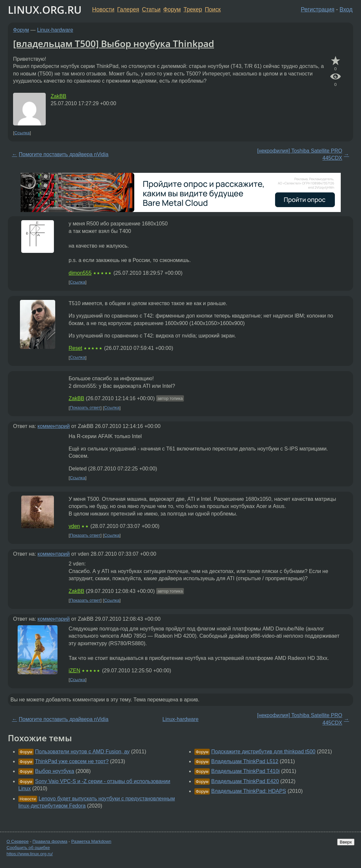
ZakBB (58, 96)
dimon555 (80, 273)
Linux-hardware (55, 30)
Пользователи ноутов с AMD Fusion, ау (82, 752)
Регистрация (318, 9)
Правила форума (50, 841)
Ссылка (22, 133)
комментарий (54, 426)
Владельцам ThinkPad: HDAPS (248, 791)
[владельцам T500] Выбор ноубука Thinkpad (114, 43)
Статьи (151, 9)
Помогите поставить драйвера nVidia (64, 154)
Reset (75, 348)
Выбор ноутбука (55, 771)
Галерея (128, 9)
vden (74, 526)
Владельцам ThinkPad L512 (245, 761)
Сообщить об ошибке (28, 848)
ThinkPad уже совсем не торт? (72, 761)
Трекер (193, 9)
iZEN (74, 671)
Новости (103, 9)
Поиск (213, 9)
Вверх (346, 842)
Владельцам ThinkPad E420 (245, 781)
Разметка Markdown (91, 841)
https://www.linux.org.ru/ (30, 854)
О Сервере (18, 841)
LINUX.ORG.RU (45, 10)
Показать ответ (85, 408)
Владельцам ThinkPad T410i (245, 771)
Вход (346, 9)
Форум (172, 9)
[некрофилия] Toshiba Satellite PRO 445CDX (300, 154)
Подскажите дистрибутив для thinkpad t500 (263, 752)
